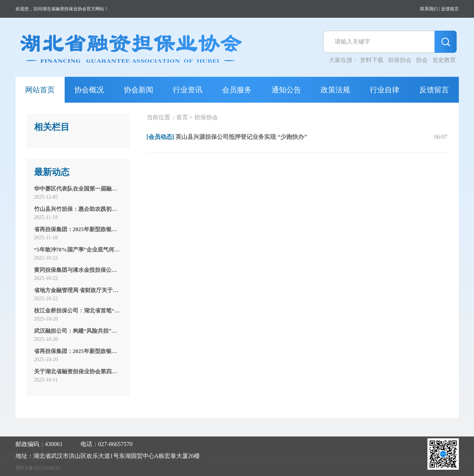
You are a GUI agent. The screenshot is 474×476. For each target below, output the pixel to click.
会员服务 (237, 90)
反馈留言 (450, 9)
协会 (422, 60)
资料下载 (372, 60)
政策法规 (335, 90)
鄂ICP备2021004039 (38, 468)
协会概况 (89, 90)
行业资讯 (188, 90)
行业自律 (385, 90)
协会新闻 (139, 90)
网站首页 (40, 90)
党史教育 (444, 60)
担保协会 (400, 60)
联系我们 (429, 9)
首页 (182, 117)
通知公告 (286, 90)
